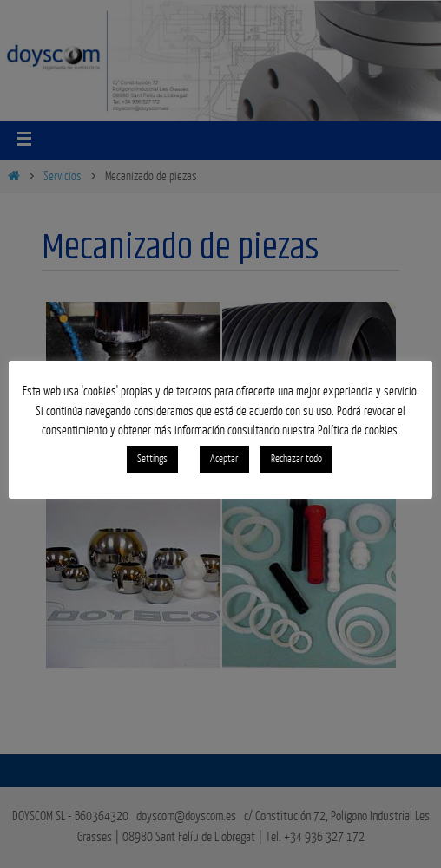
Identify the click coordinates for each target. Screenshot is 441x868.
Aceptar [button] (224, 459)
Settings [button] (152, 459)
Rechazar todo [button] (296, 459)
